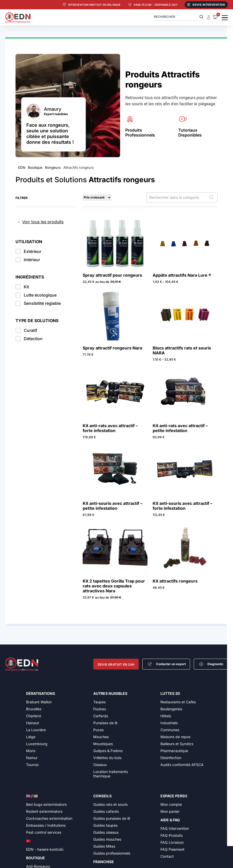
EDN (22, 168)
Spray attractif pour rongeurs (112, 275)
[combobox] (179, 17)
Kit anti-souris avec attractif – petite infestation (112, 506)
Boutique (35, 168)
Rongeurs (53, 168)
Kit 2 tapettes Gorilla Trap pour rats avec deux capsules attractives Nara (114, 586)
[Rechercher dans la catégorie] (182, 197)
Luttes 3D (170, 693)
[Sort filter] (97, 197)
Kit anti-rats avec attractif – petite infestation (180, 428)
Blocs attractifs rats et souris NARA (182, 350)
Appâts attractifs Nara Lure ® (182, 275)
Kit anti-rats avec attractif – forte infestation (110, 428)
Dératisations (41, 693)
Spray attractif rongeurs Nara (112, 348)
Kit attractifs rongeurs (175, 581)
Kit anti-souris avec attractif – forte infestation (182, 506)
